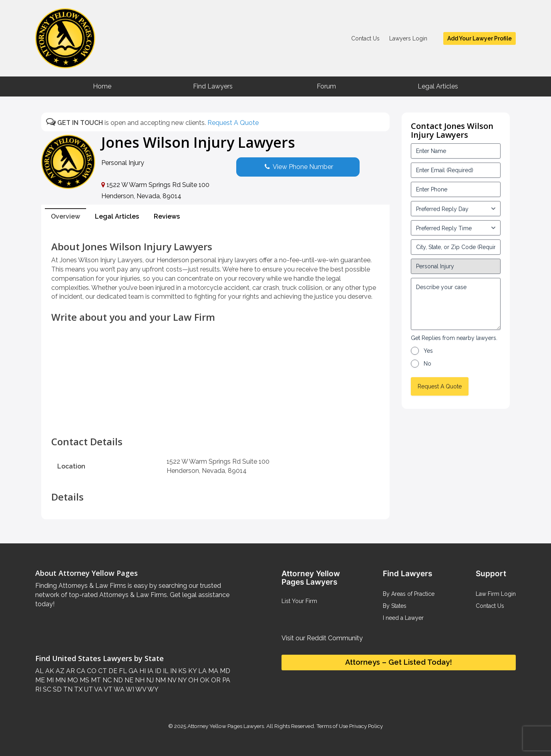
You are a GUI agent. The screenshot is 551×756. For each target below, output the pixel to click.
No (427, 364)
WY (152, 689)
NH (139, 680)
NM (160, 680)
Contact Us (365, 38)
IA (150, 671)
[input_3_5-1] (456, 209)
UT (88, 689)
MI (49, 680)
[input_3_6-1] (456, 228)
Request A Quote (233, 123)
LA (202, 671)
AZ (59, 671)
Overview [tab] (65, 216)
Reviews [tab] (167, 216)
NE (128, 680)
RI (38, 689)
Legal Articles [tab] (117, 216)
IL (165, 671)
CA (80, 671)
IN (173, 671)
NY (181, 680)
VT (108, 689)
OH (192, 680)
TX (77, 689)
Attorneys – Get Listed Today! (399, 662)
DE (112, 671)
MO (72, 680)
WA (119, 689)
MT (95, 680)
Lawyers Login (408, 38)
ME (40, 680)
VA (98, 689)
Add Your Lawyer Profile (480, 38)
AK (49, 671)
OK (204, 680)
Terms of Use (332, 726)
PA (225, 680)
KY (192, 671)
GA (132, 671)
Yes (428, 351)
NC (106, 680)
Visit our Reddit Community (322, 638)
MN (60, 680)
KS (182, 671)
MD (224, 671)
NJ (149, 680)
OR (215, 680)
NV (171, 680)
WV (140, 689)
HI (142, 671)
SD (56, 689)
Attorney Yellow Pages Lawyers (226, 726)
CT (102, 671)
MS (84, 680)
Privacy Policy (365, 726)
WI (129, 689)
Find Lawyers (213, 86)
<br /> (215, 420)
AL (39, 671)
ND (117, 680)
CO (91, 671)
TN (67, 689)
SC (46, 689)
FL (122, 671)
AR (70, 671)
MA (212, 671)
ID (157, 671)
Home (102, 86)
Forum (326, 86)
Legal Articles (438, 86)
